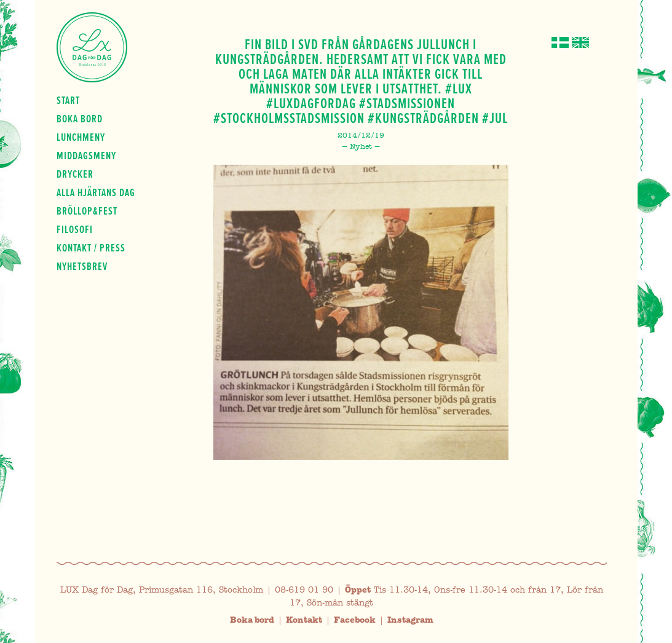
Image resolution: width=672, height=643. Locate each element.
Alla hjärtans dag (96, 192)
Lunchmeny (81, 137)
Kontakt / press (91, 248)
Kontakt (304, 620)
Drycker (75, 174)
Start (68, 100)
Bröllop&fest (87, 211)
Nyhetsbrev (82, 266)
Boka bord (80, 119)
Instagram (410, 620)
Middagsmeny (86, 156)
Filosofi (75, 229)
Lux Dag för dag (92, 47)
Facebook (355, 620)
